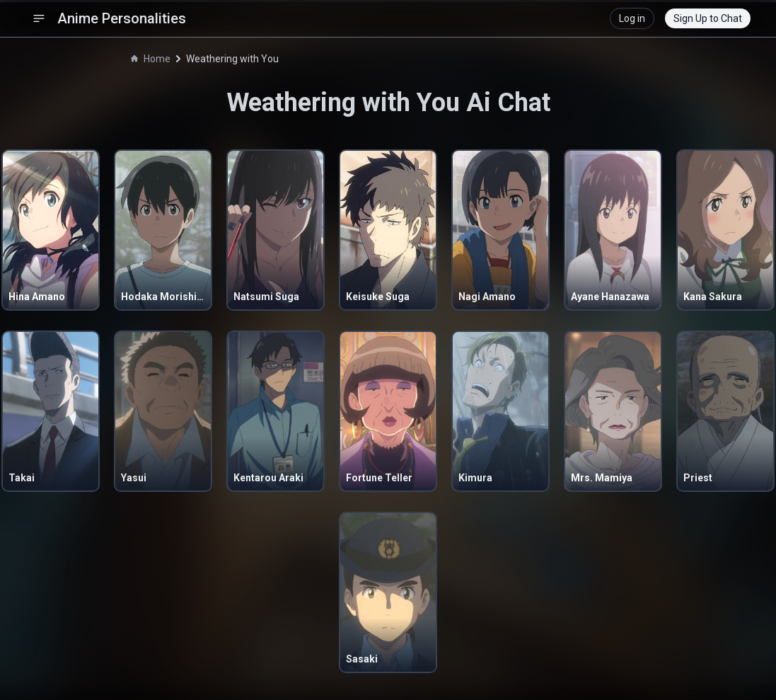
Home (151, 59)
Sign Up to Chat (708, 18)
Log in (632, 18)
